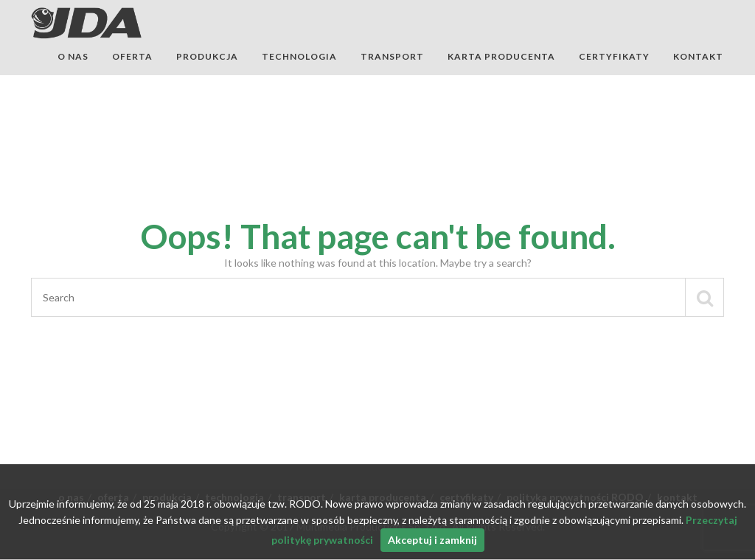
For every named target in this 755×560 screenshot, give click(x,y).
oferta (132, 56)
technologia (299, 56)
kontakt (698, 56)
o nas (73, 56)
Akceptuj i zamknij (432, 540)
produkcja (207, 56)
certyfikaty (614, 56)
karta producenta (501, 56)
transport (392, 56)
